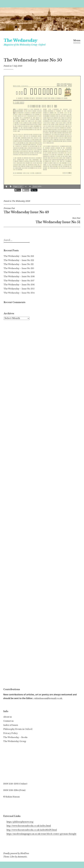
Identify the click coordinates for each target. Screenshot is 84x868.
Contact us (8, 721)
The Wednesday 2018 (21, 201)
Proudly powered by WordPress (16, 853)
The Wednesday (21, 40)
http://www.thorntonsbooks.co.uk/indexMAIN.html (32, 830)
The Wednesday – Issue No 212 (19, 260)
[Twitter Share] (34, 190)
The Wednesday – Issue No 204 (19, 293)
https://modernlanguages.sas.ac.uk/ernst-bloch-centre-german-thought (41, 834)
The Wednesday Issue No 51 (42, 220)
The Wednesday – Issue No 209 (19, 272)
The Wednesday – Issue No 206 (19, 285)
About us (8, 717)
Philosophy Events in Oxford (18, 729)
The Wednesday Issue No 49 (42, 211)
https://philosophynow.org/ (20, 822)
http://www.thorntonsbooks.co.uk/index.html (29, 826)
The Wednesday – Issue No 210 (19, 268)
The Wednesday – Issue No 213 (19, 256)
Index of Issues (11, 725)
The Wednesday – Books (15, 737)
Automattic (22, 857)
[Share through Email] (26, 190)
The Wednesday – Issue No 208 (19, 276)
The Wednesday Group (15, 741)
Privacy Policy (10, 733)
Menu (77, 40)
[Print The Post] (18, 190)
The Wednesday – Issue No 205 (19, 289)
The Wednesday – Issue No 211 (19, 264)
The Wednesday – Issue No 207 (19, 281)
